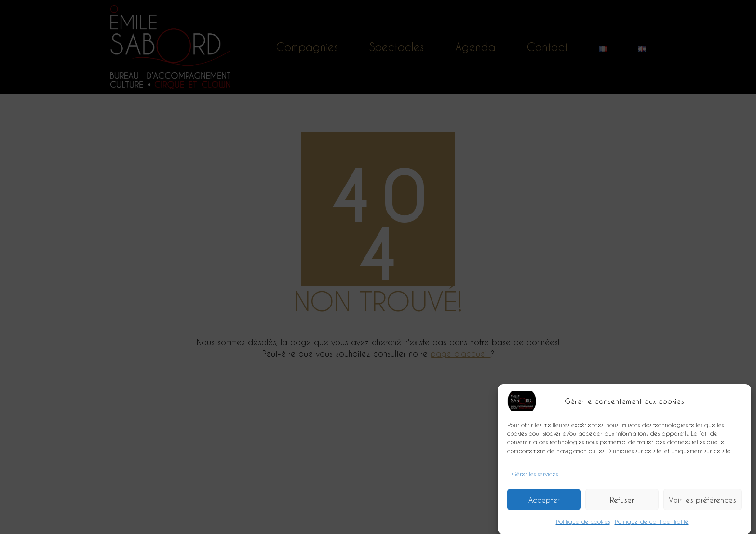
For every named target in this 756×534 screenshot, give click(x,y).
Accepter (544, 505)
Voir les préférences (702, 505)
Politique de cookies (583, 527)
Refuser (622, 505)
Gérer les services (535, 479)
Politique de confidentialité (652, 527)
